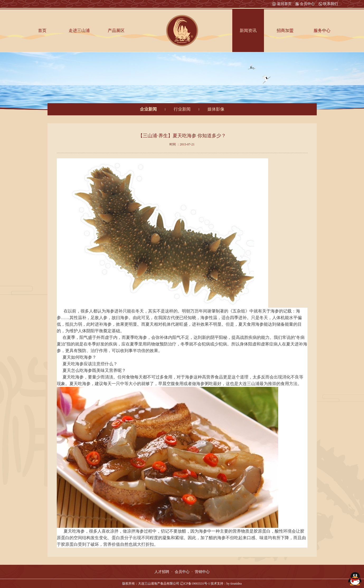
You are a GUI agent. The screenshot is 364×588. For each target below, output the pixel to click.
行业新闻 (182, 109)
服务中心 (322, 30)
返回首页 (282, 4)
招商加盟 (285, 30)
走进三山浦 (79, 30)
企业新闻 (148, 109)
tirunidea (236, 584)
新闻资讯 (248, 30)
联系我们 (328, 4)
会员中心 (305, 4)
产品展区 (116, 30)
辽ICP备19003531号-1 (195, 584)
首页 (42, 30)
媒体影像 (216, 109)
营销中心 (202, 572)
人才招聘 (162, 572)
